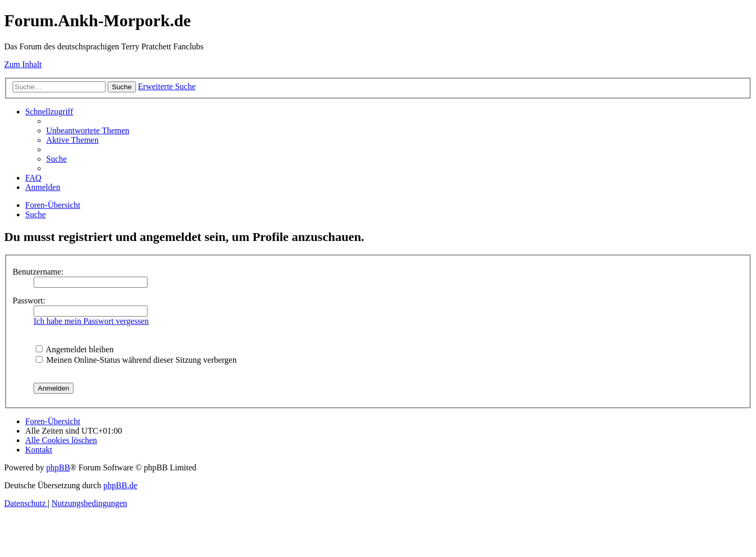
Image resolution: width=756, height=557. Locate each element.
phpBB (58, 467)
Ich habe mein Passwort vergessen (91, 321)
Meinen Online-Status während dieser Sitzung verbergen (136, 360)
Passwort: (29, 301)
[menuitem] (88, 130)
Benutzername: (38, 272)
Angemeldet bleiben (75, 349)
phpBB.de (120, 485)
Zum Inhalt (23, 64)
